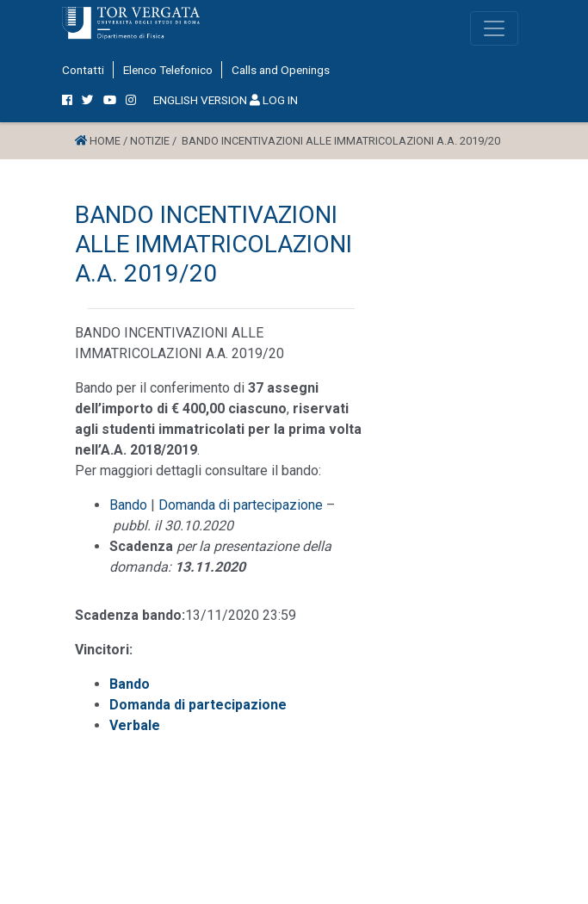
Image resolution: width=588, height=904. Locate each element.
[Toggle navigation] (494, 28)
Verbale (135, 725)
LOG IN (274, 100)
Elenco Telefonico (168, 70)
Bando (128, 505)
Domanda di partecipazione (241, 505)
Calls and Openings (281, 70)
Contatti (83, 70)
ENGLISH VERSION (200, 100)
